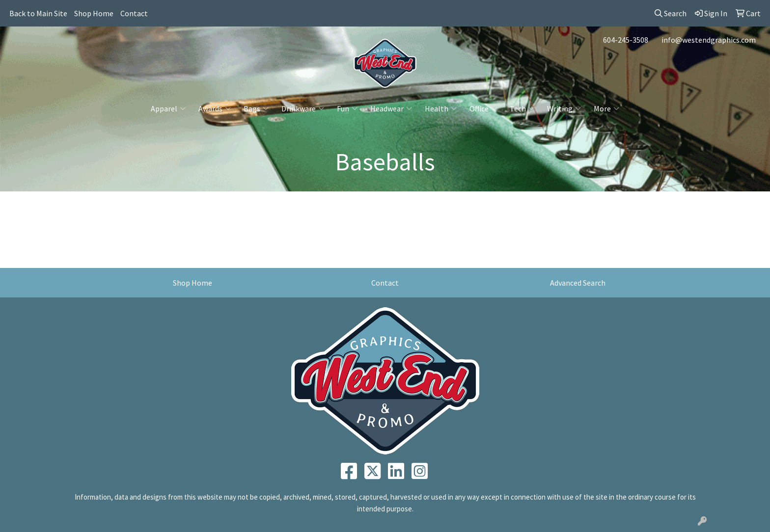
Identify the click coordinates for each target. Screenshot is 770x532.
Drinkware (303, 108)
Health (441, 108)
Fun (347, 108)
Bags (256, 108)
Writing (564, 108)
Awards (215, 108)
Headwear (391, 108)
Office (483, 108)
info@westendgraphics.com (709, 40)
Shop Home (94, 13)
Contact (134, 13)
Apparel (168, 108)
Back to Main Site (38, 13)
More (606, 108)
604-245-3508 (626, 40)
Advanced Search (578, 283)
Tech (522, 108)
